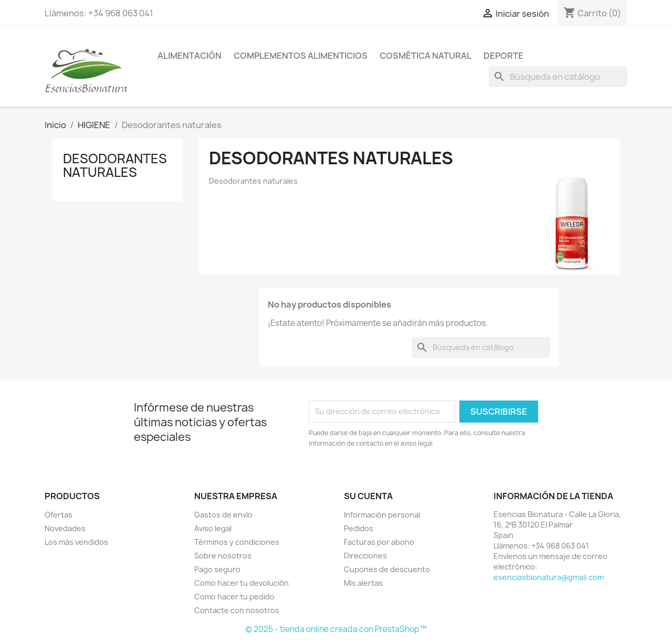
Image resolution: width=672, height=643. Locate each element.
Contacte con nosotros (237, 610)
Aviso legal (213, 528)
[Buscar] (558, 77)
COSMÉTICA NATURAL (426, 56)
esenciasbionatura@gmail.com (549, 577)
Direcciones (365, 556)
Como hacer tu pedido (234, 597)
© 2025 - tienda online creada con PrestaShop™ (336, 629)
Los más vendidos (76, 542)
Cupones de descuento (387, 569)
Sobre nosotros (223, 556)
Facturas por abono (379, 542)
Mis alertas (363, 583)
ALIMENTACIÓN (190, 56)
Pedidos (359, 528)
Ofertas (59, 515)
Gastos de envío (223, 515)
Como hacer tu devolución (241, 583)
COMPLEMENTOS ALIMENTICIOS (301, 56)
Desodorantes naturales (115, 165)
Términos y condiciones (237, 542)
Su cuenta (368, 496)
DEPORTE (503, 56)
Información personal (382, 515)
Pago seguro (217, 569)
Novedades (65, 528)
